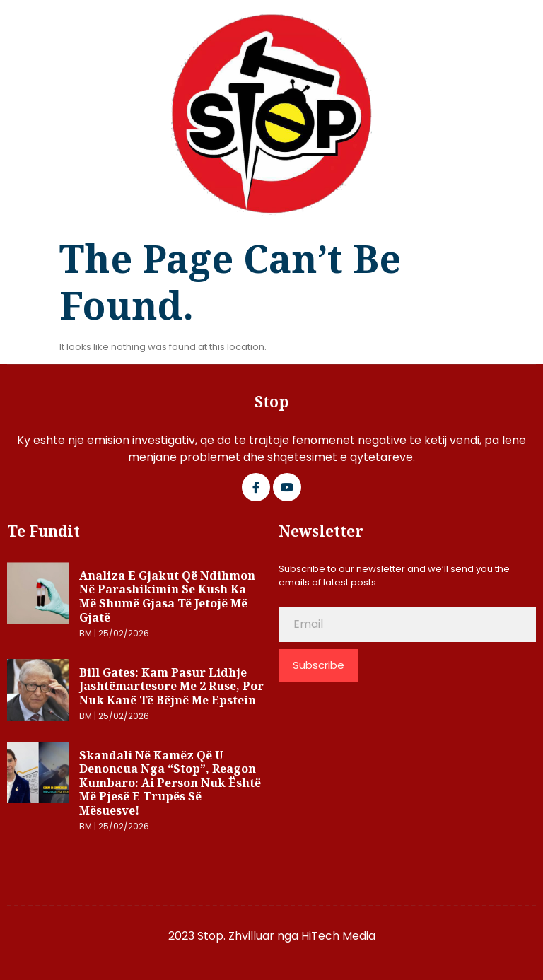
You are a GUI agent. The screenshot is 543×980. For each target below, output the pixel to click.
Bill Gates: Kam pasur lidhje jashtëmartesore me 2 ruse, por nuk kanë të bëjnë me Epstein (171, 686)
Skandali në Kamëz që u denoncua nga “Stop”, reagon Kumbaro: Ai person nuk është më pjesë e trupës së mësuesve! (170, 783)
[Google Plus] (287, 487)
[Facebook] (256, 487)
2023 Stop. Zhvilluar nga (235, 936)
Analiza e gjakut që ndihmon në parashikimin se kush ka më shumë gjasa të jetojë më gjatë (167, 596)
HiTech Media (338, 936)
